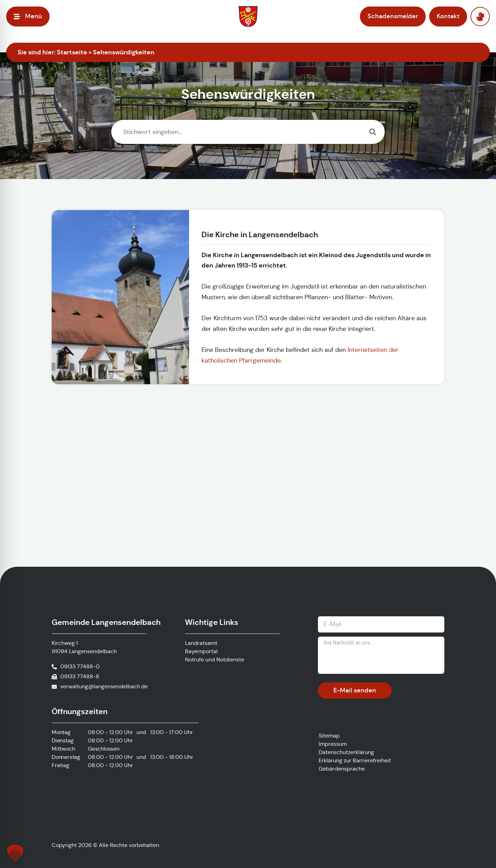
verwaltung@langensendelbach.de (104, 686)
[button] (15, 853)
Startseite (72, 52)
